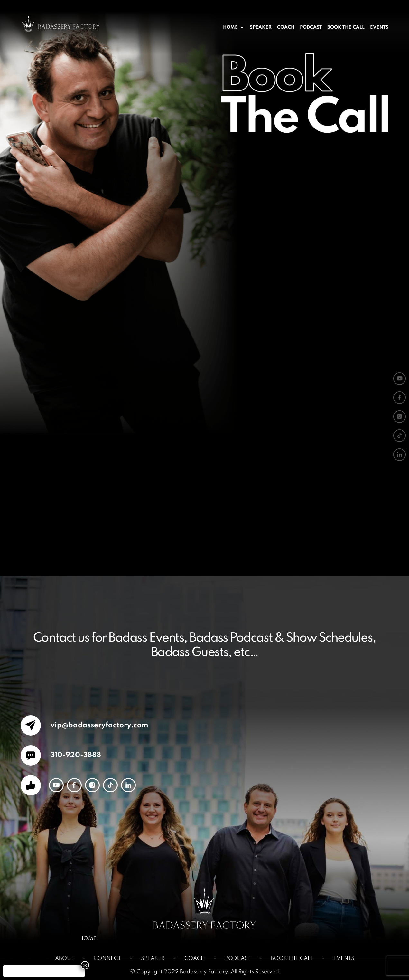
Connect (107, 959)
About (64, 959)
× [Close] (85, 965)
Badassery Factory (204, 972)
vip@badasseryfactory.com (99, 725)
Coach (286, 28)
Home (230, 28)
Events (379, 28)
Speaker (261, 28)
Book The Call (346, 28)
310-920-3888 (75, 755)
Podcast (311, 28)
